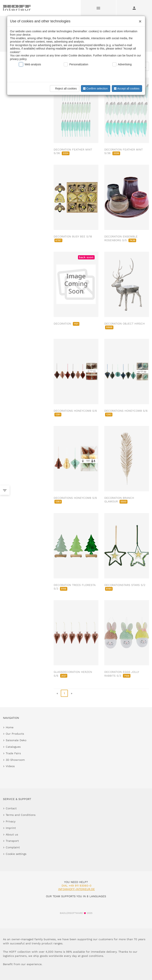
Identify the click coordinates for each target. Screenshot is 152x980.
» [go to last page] (72, 693)
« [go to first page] (57, 693)
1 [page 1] (64, 693)
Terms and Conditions (21, 815)
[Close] (139, 20)
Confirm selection (95, 89)
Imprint (11, 828)
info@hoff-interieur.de (76, 889)
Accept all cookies (126, 89)
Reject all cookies (64, 89)
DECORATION (66, 324)
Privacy (11, 821)
